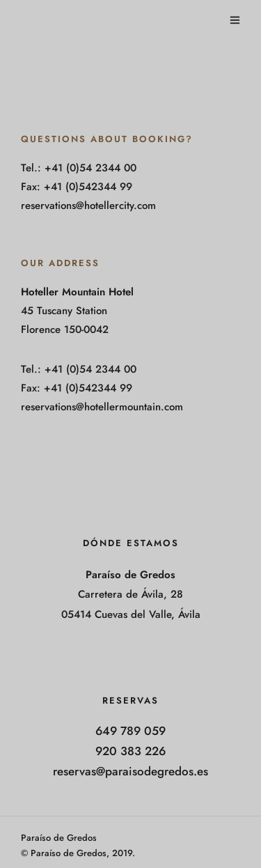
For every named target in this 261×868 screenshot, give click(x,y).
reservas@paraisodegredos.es (130, 771)
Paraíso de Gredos (59, 838)
